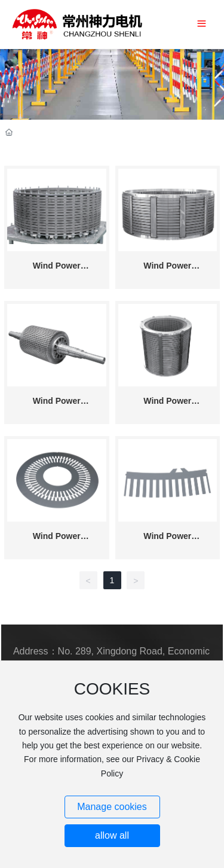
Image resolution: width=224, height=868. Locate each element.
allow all (112, 835)
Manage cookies (112, 807)
